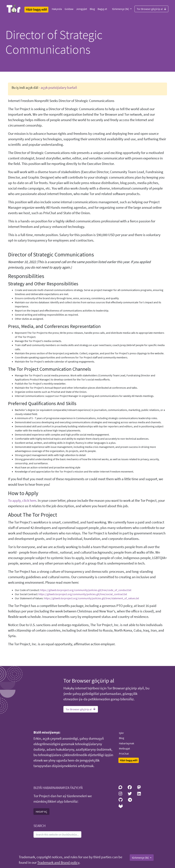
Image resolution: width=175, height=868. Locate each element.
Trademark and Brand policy (58, 863)
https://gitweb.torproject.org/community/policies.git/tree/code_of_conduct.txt (86, 590)
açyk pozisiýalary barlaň (59, 88)
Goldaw (69, 9)
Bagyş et (102, 9)
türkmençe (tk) (121, 9)
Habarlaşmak (127, 743)
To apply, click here (22, 501)
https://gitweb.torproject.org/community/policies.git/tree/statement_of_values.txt (91, 598)
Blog (92, 9)
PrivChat (124, 754)
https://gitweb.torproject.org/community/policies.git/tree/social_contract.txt (83, 594)
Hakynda (57, 9)
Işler (121, 733)
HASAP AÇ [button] (41, 812)
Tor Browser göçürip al (151, 9)
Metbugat (124, 748)
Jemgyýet (82, 9)
